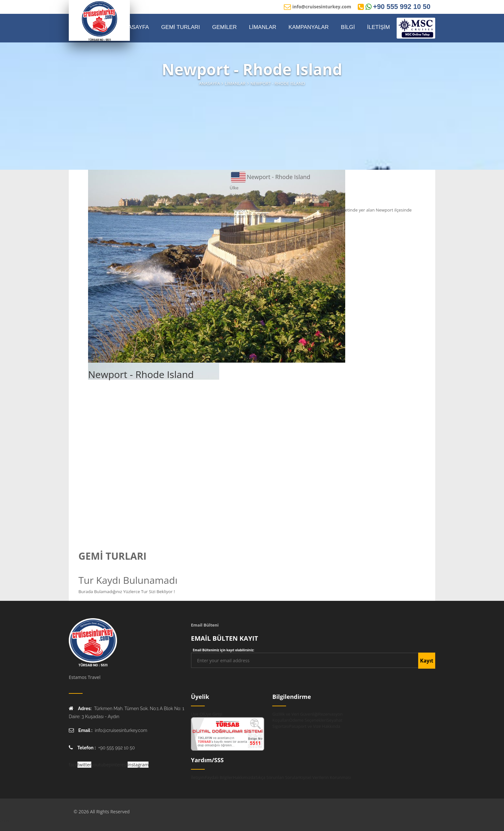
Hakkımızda (244, 777)
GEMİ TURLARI (180, 27)
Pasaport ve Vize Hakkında (315, 726)
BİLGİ (348, 27)
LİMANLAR (263, 27)
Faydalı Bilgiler (219, 777)
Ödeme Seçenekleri (308, 720)
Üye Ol (197, 714)
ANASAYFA (135, 27)
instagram (138, 765)
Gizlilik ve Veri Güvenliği (295, 714)
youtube (100, 765)
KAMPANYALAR (309, 27)
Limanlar (235, 83)
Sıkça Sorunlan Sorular (277, 777)
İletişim (198, 777)
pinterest (118, 765)
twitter (84, 765)
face (73, 765)
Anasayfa (209, 83)
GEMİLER (225, 27)
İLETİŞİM (378, 27)
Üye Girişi (213, 714)
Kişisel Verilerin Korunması (325, 777)
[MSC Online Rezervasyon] (416, 28)
